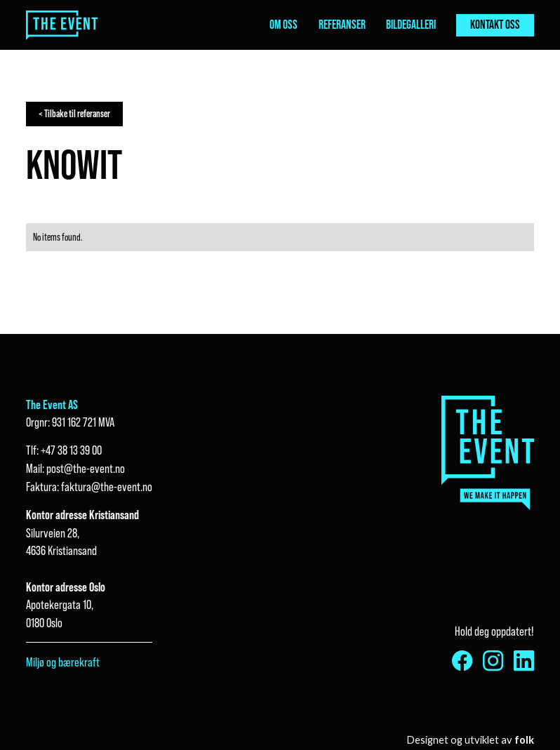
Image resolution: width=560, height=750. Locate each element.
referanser (342, 25)
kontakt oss (495, 25)
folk (524, 740)
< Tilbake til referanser (74, 114)
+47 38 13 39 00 (71, 450)
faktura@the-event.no (107, 487)
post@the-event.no (86, 468)
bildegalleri (411, 25)
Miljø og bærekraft (63, 662)
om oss (284, 25)
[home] (62, 25)
